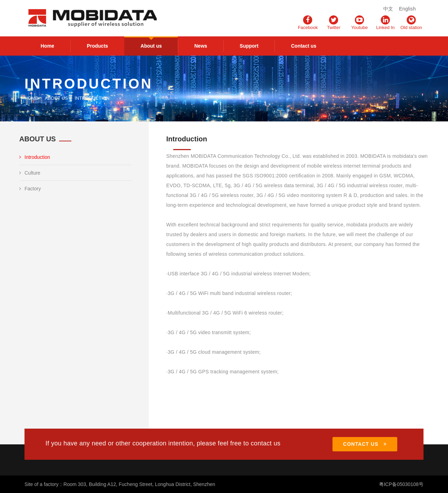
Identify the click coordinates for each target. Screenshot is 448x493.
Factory (30, 189)
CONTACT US (365, 444)
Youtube (360, 23)
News (201, 46)
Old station (411, 23)
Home (47, 46)
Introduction (35, 157)
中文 (388, 9)
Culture (30, 173)
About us (151, 46)
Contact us (303, 46)
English (407, 9)
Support (249, 46)
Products (97, 46)
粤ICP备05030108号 (401, 484)
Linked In (386, 23)
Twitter (334, 23)
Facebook (308, 23)
